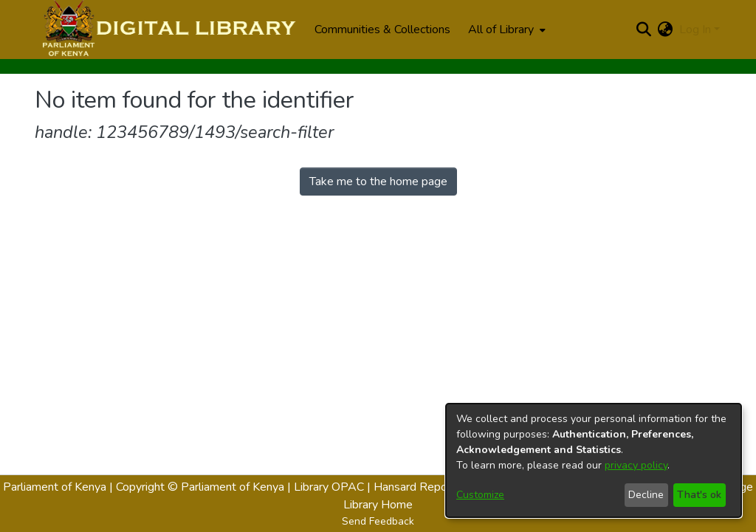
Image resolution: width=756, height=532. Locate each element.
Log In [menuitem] (695, 30)
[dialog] (594, 460)
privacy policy (636, 465)
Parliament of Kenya (55, 487)
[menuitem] (505, 30)
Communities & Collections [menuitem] (382, 30)
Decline (646, 495)
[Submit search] (644, 30)
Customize (480, 495)
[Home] (167, 30)
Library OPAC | (334, 487)
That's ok (699, 495)
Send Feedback (378, 521)
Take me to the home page (378, 182)
